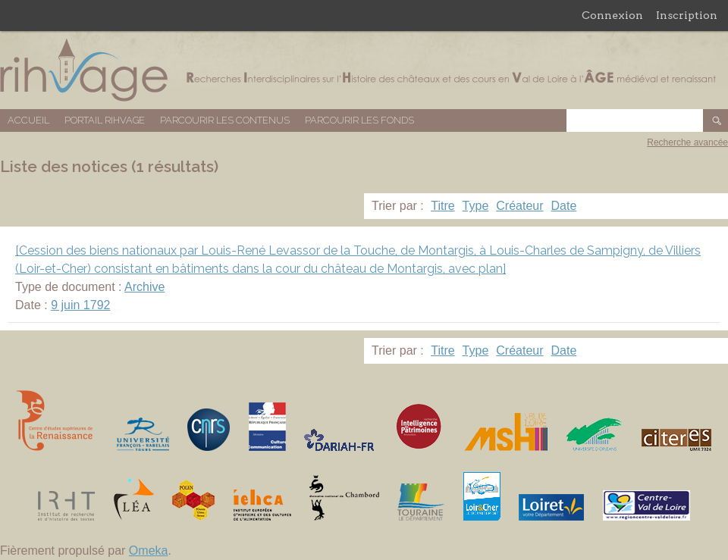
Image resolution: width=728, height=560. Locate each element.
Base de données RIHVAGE (364, 70)
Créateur (519, 206)
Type (476, 206)
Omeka (149, 551)
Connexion (612, 15)
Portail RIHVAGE (105, 120)
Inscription (687, 15)
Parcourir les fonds (359, 120)
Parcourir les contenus (225, 120)
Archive (144, 287)
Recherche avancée (687, 142)
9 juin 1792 (80, 305)
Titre (442, 206)
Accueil (28, 120)
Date (564, 206)
